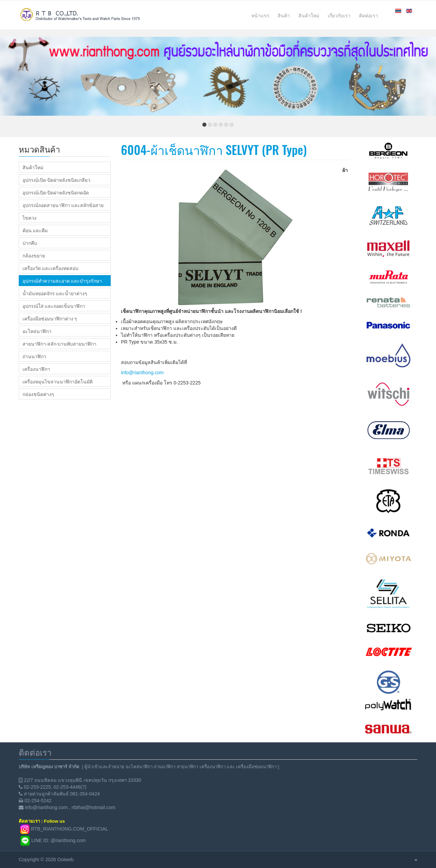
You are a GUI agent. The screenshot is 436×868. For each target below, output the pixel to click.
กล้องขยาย (34, 255)
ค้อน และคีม (35, 230)
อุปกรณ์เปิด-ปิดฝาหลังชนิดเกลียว (56, 180)
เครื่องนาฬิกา (36, 369)
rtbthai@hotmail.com (94, 807)
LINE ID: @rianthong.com (59, 840)
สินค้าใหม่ (33, 167)
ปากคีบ (30, 243)
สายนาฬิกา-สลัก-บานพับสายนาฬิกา (59, 344)
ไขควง (29, 218)
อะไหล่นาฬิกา (37, 331)
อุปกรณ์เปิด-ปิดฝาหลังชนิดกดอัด (56, 192)
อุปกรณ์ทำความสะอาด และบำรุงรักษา (62, 281)
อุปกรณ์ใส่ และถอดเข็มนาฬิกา (54, 306)
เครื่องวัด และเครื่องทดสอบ (50, 268)
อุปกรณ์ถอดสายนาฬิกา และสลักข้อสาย (63, 205)
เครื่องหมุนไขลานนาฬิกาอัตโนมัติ (58, 381)
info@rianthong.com (142, 373)
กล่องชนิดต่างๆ (38, 394)
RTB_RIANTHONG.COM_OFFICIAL (70, 828)
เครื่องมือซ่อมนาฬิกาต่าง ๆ (50, 318)
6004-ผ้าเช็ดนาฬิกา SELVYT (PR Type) (214, 149)
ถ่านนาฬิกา (34, 356)
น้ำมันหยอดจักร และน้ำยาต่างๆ (55, 293)
